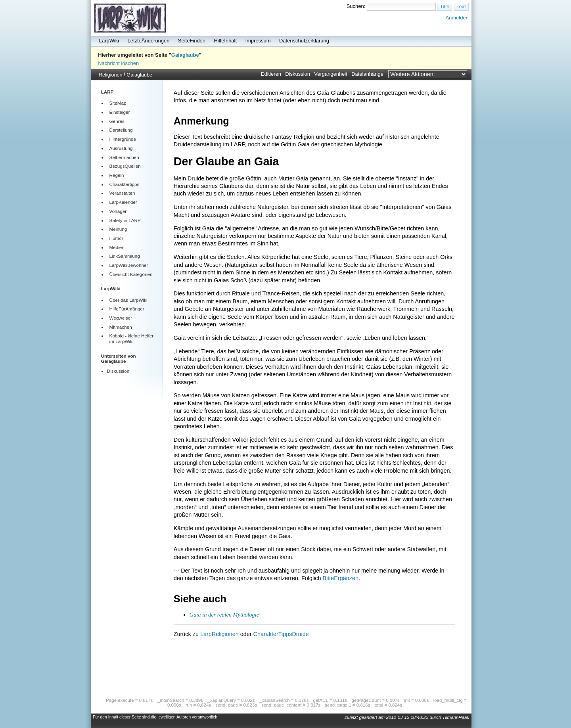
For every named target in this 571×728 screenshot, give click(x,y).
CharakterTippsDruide (281, 634)
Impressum (258, 41)
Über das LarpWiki (128, 300)
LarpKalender (123, 202)
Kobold (117, 336)
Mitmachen (121, 327)
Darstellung (121, 130)
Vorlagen (119, 211)
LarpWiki (109, 41)
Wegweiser (121, 318)
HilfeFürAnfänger (127, 309)
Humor (116, 238)
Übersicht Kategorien (131, 274)
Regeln (117, 175)
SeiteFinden (192, 41)
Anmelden (457, 18)
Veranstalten (122, 193)
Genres (117, 121)
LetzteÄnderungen (149, 41)
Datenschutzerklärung (304, 41)
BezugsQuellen (125, 166)
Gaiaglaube (185, 55)
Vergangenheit (331, 74)
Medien (117, 247)
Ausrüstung (121, 148)
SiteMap (118, 103)
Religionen (111, 75)
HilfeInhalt (225, 41)
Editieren (271, 74)
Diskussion (298, 74)
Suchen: (356, 6)
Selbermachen (124, 157)
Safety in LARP (125, 220)
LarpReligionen (219, 634)
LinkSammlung (125, 256)
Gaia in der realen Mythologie (224, 615)
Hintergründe (123, 139)
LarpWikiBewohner (129, 265)
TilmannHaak (456, 717)
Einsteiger (120, 112)
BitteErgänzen (341, 578)
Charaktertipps (125, 184)
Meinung (118, 229)
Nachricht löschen (118, 63)
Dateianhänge (367, 74)
